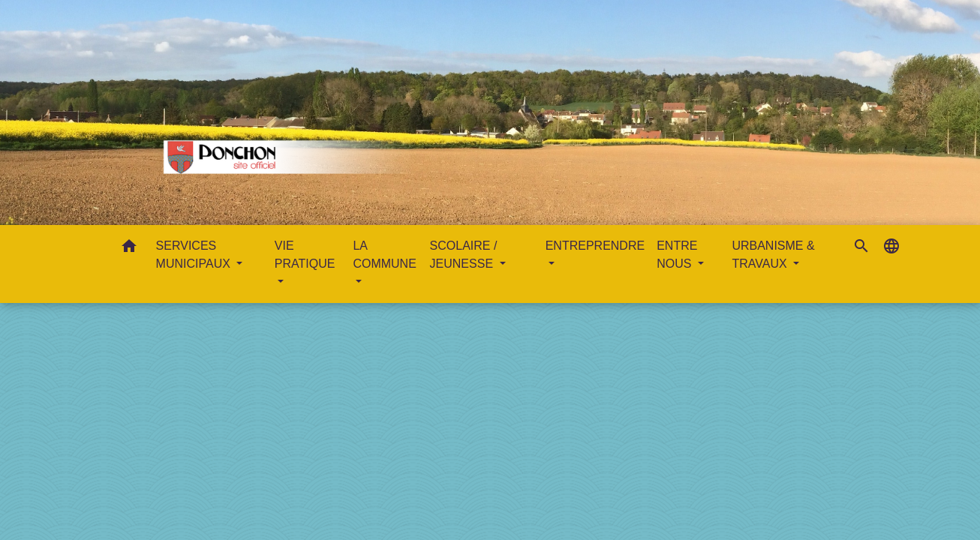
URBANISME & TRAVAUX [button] (773, 255)
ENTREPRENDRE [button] (595, 246)
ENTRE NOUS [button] (677, 255)
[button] (129, 249)
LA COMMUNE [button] (384, 255)
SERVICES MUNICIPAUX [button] (195, 255)
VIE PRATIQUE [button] (305, 255)
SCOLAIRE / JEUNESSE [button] (464, 255)
